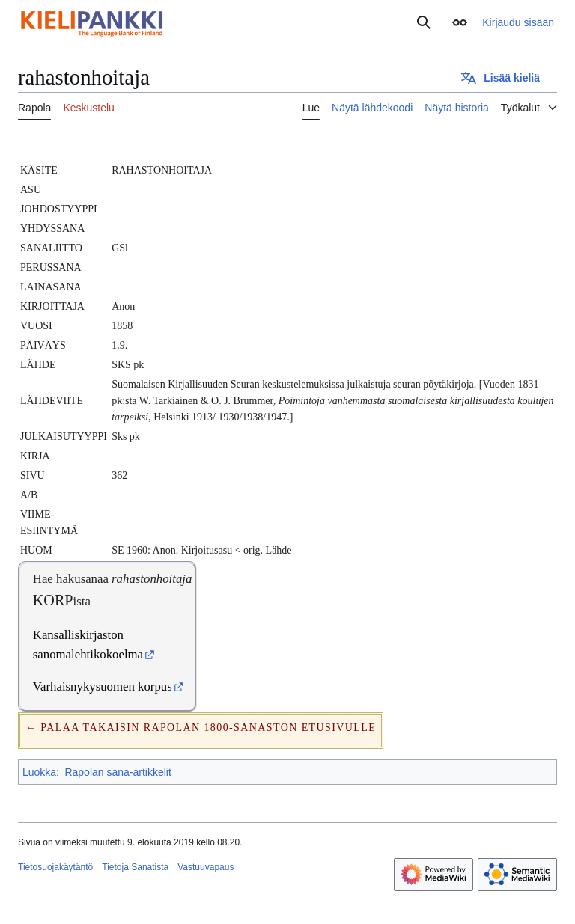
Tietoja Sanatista (135, 867)
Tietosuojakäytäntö (55, 867)
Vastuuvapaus (206, 867)
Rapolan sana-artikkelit (118, 772)
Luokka (39, 772)
